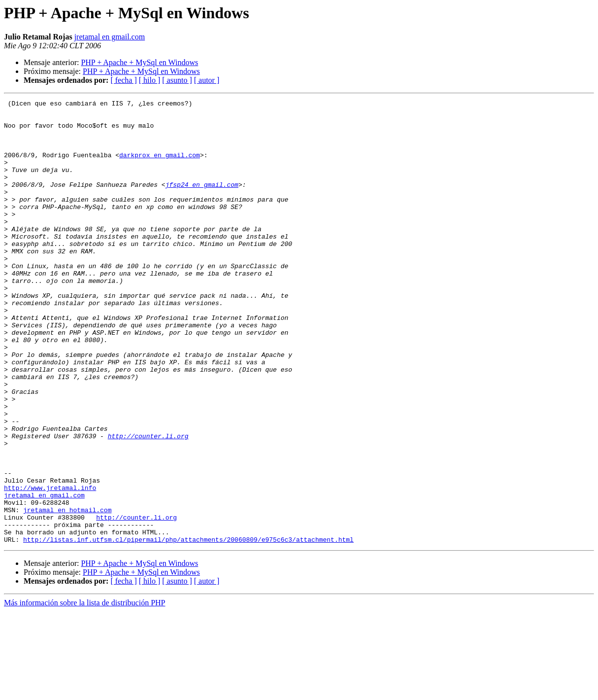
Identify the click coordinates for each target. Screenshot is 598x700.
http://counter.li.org (148, 504)
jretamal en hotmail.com (67, 593)
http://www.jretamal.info (50, 566)
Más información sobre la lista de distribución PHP (85, 691)
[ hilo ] (150, 80)
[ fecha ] (123, 80)
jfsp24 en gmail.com (202, 202)
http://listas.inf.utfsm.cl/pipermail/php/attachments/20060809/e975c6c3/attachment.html (188, 628)
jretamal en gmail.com (110, 37)
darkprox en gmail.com (160, 167)
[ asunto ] (177, 80)
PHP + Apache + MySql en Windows (139, 62)
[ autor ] (207, 80)
